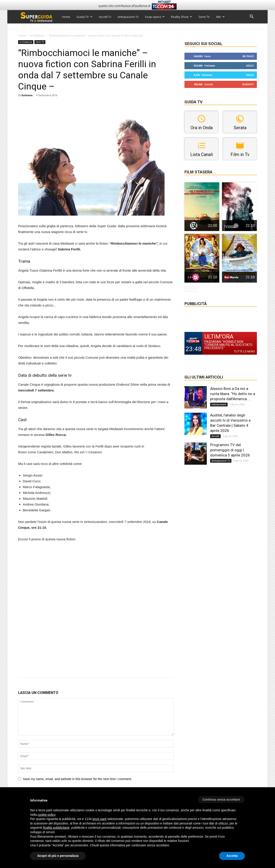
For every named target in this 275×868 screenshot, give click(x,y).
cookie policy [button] (46, 815)
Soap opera (155, 17)
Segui (250, 66)
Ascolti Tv (105, 17)
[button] (252, 17)
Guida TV (84, 17)
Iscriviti (248, 84)
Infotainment (219, 404)
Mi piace (248, 56)
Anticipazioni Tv (128, 17)
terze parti (99, 819)
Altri (220, 17)
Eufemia (27, 95)
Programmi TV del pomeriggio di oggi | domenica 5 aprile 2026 (230, 450)
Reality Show (182, 17)
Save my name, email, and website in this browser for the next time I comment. (77, 779)
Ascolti (215, 436)
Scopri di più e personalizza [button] (58, 856)
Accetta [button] (232, 856)
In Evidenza (37, 36)
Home (66, 17)
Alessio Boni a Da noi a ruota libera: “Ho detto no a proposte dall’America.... (233, 394)
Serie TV (204, 17)
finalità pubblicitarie (56, 828)
